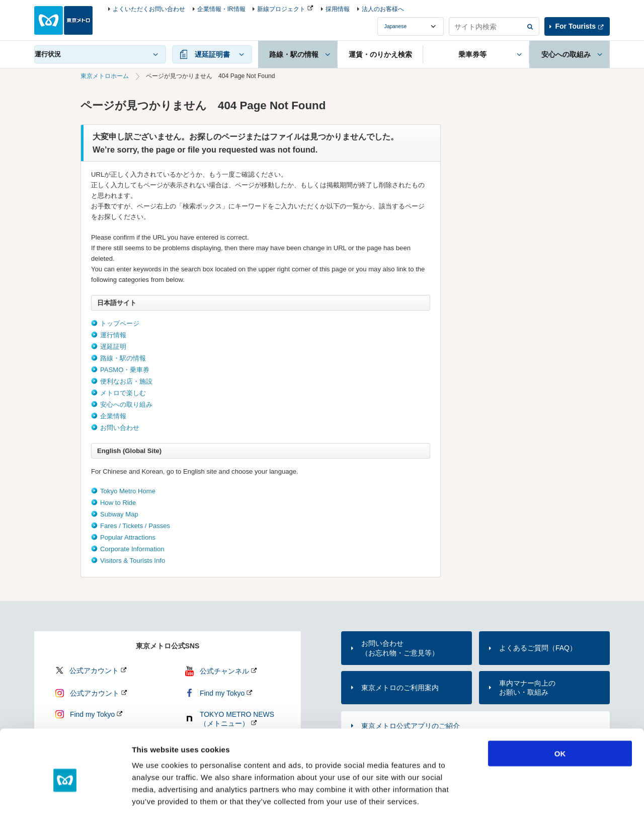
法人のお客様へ (383, 9)
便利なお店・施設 (126, 381)
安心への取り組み (126, 404)
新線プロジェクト (281, 9)
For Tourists (576, 26)
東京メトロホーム (105, 76)
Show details (528, 797)
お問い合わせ (120, 428)
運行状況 (48, 54)
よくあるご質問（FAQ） (538, 648)
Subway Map (119, 514)
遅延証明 (113, 347)
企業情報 (113, 416)
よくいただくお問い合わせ (149, 9)
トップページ (120, 323)
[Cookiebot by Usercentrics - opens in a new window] (65, 797)
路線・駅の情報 (123, 358)
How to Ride (118, 503)
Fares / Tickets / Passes (135, 526)
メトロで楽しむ (123, 393)
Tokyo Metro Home (128, 491)
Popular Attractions (128, 537)
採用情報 (338, 9)
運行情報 (113, 335)
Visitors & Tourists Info (133, 561)
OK (560, 709)
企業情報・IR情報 (221, 9)
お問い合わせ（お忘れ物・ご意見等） (400, 648)
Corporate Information (132, 549)
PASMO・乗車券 (125, 370)
